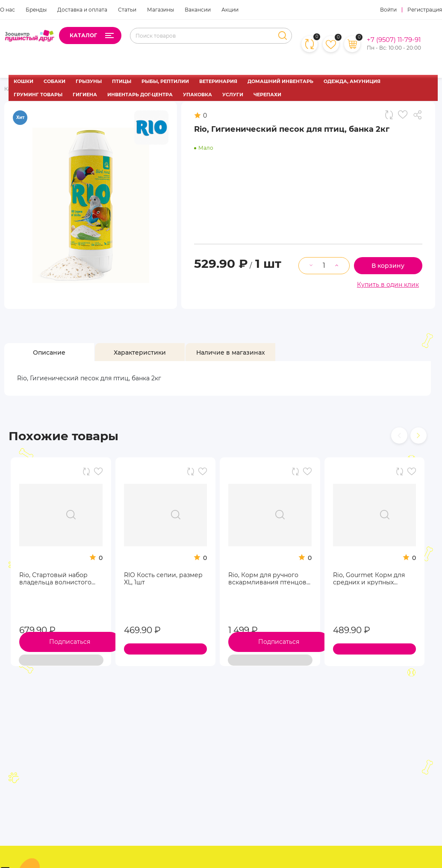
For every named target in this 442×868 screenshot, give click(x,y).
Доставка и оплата (82, 10)
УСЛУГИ (233, 95)
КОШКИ (24, 81)
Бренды (36, 10)
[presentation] (399, 435)
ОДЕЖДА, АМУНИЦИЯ (352, 81)
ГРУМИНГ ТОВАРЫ (38, 95)
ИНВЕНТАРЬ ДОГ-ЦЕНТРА (140, 95)
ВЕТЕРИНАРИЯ (218, 81)
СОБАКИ (55, 81)
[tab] (49, 352)
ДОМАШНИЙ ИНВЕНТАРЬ (280, 81)
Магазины (161, 10)
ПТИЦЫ (122, 81)
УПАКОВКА (197, 95)
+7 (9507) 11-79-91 (394, 40)
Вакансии (198, 10)
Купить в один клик (388, 284)
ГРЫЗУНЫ (89, 81)
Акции (230, 10)
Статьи (127, 10)
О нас (7, 10)
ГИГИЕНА (85, 95)
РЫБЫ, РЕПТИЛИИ (165, 81)
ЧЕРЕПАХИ (267, 95)
